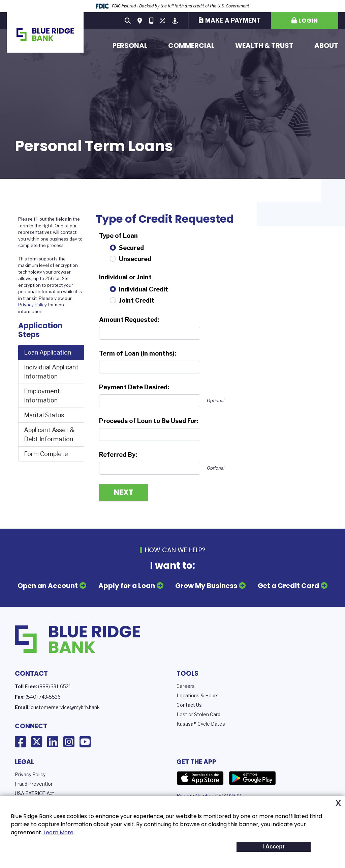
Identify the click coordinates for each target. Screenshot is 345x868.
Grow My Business (206, 586)
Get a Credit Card (288, 586)
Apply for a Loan (127, 586)
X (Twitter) (37, 742)
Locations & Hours (198, 695)
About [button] (326, 46)
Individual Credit (144, 289)
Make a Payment (233, 20)
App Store (200, 778)
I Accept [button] (274, 847)
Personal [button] (130, 46)
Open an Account (48, 586)
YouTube (85, 742)
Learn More (58, 832)
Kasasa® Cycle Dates (201, 724)
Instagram (69, 742)
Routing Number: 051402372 (209, 796)
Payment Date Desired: (134, 387)
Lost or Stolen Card (198, 714)
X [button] (338, 803)
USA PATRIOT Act (35, 793)
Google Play (252, 778)
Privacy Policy (33, 305)
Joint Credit (137, 300)
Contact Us (189, 705)
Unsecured (135, 259)
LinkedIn (53, 742)
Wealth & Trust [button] (264, 46)
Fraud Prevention (34, 784)
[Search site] (128, 21)
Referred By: (118, 455)
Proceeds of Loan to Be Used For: (149, 421)
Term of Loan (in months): (138, 353)
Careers (186, 686)
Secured (131, 248)
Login (308, 20)
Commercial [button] (191, 46)
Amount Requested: (129, 320)
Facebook (20, 742)
